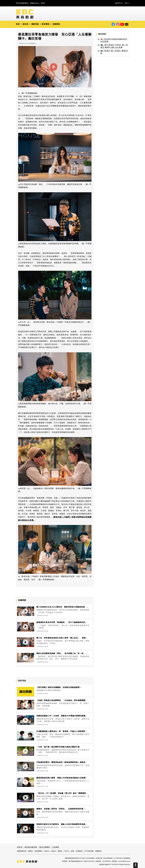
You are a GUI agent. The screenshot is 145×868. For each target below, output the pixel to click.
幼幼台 (54, 851)
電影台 (60, 851)
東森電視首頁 (22, 851)
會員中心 (119, 3)
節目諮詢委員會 (31, 847)
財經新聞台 (39, 851)
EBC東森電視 (22, 3)
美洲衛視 (79, 851)
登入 (127, 3)
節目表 (25, 24)
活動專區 (56, 24)
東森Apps (35, 3)
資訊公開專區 (45, 847)
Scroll (135, 865)
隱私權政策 (127, 858)
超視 (73, 851)
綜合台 (47, 851)
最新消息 (35, 24)
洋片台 (67, 851)
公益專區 (56, 847)
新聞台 (31, 851)
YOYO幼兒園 (89, 851)
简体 (43, 3)
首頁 (18, 24)
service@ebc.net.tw (124, 861)
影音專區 (46, 24)
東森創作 (98, 851)
